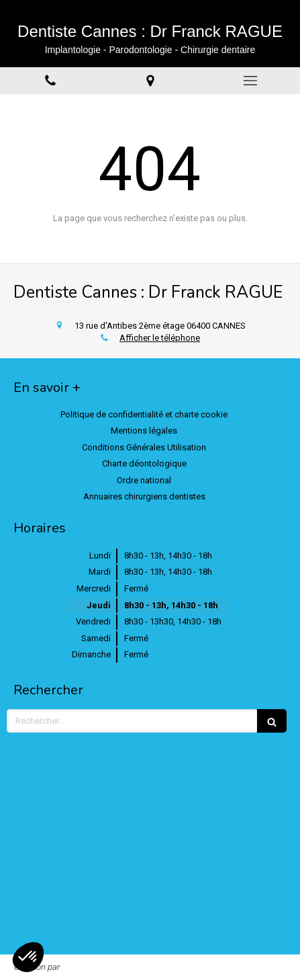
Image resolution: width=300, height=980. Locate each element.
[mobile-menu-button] (250, 81)
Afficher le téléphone (160, 338)
